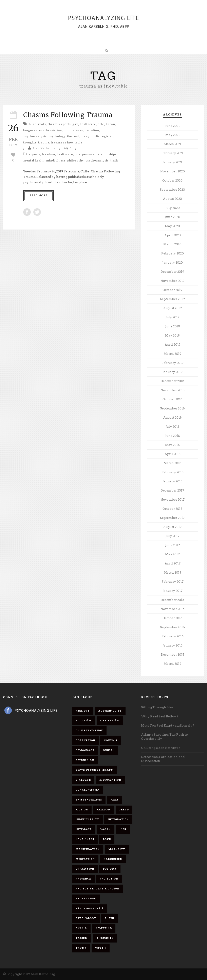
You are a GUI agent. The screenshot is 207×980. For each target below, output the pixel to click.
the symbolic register (97, 136)
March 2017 (172, 573)
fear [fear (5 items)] (114, 800)
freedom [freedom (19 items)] (104, 810)
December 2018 (172, 381)
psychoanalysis (35, 136)
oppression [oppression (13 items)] (85, 869)
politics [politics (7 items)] (110, 869)
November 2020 (173, 171)
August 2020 (172, 199)
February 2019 (173, 363)
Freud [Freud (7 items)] (124, 810)
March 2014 (173, 664)
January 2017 (173, 591)
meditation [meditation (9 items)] (85, 859)
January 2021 (172, 162)
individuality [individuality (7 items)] (87, 819)
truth (114, 161)
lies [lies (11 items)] (123, 829)
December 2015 (173, 655)
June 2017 (173, 545)
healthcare (88, 124)
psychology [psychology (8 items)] (86, 918)
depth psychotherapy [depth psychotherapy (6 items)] (94, 770)
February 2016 (173, 636)
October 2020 (172, 181)
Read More (39, 196)
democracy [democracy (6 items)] (85, 750)
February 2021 (172, 153)
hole (101, 124)
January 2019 (173, 372)
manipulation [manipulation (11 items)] (88, 849)
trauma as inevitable (67, 143)
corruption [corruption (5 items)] (85, 740)
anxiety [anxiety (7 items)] (83, 711)
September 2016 (172, 627)
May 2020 (172, 226)
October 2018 (172, 399)
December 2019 (172, 272)
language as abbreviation (43, 130)
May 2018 (172, 445)
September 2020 (172, 190)
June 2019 (173, 326)
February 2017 (173, 582)
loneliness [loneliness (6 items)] (85, 839)
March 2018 (172, 463)
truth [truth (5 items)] (101, 948)
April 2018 (173, 454)
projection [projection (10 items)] (109, 879)
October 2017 (172, 509)
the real (73, 136)
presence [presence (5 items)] (83, 879)
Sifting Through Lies (157, 707)
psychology (57, 136)
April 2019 (173, 345)
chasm (52, 124)
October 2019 (172, 290)
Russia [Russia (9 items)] (81, 928)
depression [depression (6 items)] (85, 760)
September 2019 (172, 299)
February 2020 (173, 253)
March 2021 (173, 144)
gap (75, 124)
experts (65, 124)
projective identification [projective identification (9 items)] (97, 889)
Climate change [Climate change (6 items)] (89, 730)
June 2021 (172, 126)
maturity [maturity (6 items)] (117, 849)
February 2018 (173, 472)
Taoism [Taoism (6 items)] (82, 938)
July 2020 (173, 208)
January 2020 (173, 263)
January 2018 (173, 481)
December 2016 (172, 600)
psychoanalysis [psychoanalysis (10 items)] (90, 908)
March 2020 (172, 244)
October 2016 (172, 618)
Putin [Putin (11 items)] (109, 918)
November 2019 (173, 281)
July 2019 (173, 317)
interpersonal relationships (96, 154)
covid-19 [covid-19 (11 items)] (111, 740)
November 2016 (173, 609)
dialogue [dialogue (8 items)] (83, 780)
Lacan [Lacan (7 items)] (106, 829)
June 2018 (173, 436)
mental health (34, 161)
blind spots (37, 124)
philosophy (75, 161)
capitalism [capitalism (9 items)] (110, 720)
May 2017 (172, 554)
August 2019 (172, 308)
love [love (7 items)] (107, 839)
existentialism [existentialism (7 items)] (89, 800)
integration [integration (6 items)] (118, 819)
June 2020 (173, 217)
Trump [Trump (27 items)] (81, 948)
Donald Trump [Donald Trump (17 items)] (87, 790)
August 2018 (172, 418)
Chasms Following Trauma (68, 115)
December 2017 (172, 491)
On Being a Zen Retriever (161, 748)
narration (92, 130)
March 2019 (172, 354)
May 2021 (173, 135)
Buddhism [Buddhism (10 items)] (84, 720)
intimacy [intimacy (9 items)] (84, 829)
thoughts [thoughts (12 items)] (105, 938)
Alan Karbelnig (44, 148)
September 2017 (172, 518)
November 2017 (173, 500)
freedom (49, 154)
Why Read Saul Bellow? (160, 716)
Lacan (110, 124)
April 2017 (173, 563)
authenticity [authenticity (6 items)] (110, 711)
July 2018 (173, 427)
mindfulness (73, 130)
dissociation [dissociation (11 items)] (110, 780)
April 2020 (173, 235)
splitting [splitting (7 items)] (104, 928)
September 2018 (172, 408)
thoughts (30, 143)
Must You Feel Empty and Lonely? (168, 726)
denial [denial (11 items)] (109, 750)
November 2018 (173, 390)
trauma (44, 143)
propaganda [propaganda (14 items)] (86, 899)
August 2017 (172, 527)
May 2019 (172, 336)
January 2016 (173, 645)
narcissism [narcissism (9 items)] (113, 859)
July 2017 (173, 536)
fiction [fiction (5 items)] (82, 810)
